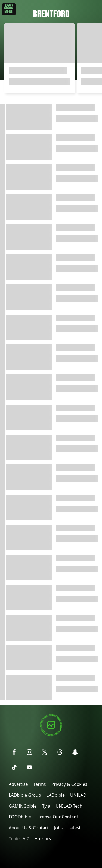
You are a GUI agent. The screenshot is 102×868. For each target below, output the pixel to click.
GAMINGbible (23, 806)
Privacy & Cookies (69, 784)
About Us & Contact (29, 828)
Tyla (46, 806)
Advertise (18, 784)
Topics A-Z (19, 839)
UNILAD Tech (69, 806)
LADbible (56, 795)
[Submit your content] (51, 735)
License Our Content (57, 817)
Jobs (58, 828)
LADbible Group (25, 795)
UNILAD (78, 795)
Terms (39, 784)
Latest (74, 828)
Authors (43, 839)
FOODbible (20, 817)
